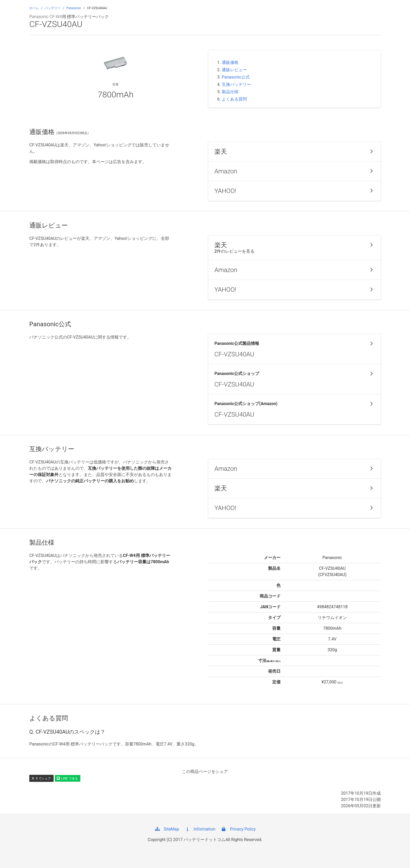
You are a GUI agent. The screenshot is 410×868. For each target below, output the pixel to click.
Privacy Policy (238, 829)
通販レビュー (234, 70)
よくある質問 (234, 99)
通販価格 (230, 62)
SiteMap (167, 829)
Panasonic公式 (236, 77)
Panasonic (74, 8)
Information (200, 829)
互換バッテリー (236, 84)
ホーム (34, 8)
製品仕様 (230, 92)
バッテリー (53, 8)
